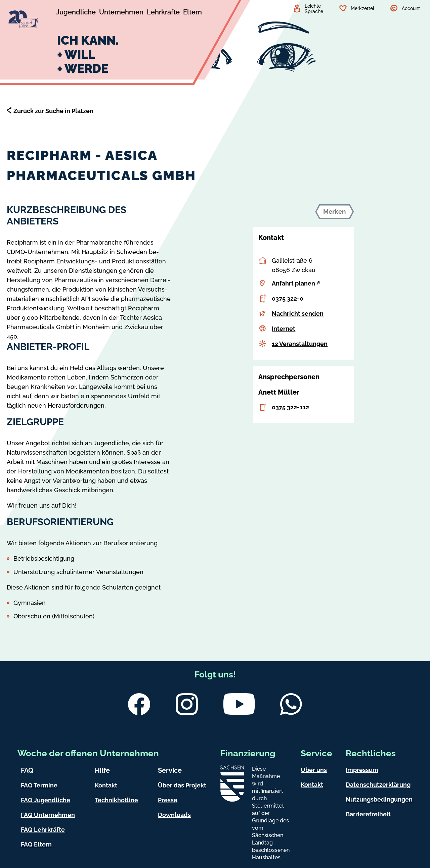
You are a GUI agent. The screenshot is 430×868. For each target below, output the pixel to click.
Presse (168, 800)
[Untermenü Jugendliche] (76, 13)
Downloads (174, 815)
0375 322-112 (290, 407)
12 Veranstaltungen (300, 344)
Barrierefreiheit (368, 814)
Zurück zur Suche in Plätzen (53, 111)
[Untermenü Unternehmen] (121, 13)
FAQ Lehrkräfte (43, 830)
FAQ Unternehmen (48, 815)
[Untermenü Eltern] (192, 13)
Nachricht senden (298, 314)
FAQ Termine (39, 785)
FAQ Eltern (36, 844)
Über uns (314, 770)
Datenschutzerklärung (378, 785)
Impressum (362, 770)
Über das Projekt (182, 785)
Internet (284, 329)
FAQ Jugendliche (46, 800)
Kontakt (106, 785)
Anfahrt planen (296, 283)
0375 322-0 (288, 298)
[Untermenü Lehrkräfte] (163, 13)
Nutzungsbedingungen (379, 799)
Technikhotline (116, 800)
